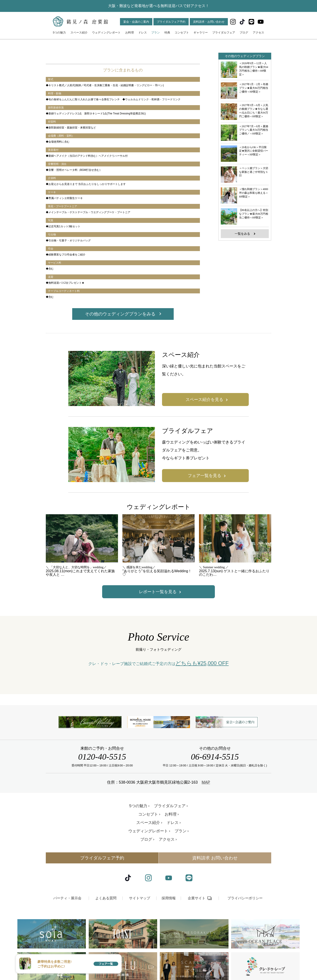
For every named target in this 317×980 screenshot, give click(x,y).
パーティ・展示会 (67, 934)
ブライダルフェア (224, 33)
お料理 (130, 33)
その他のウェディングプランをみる (120, 314)
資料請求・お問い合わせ (209, 22)
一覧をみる (242, 234)
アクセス (258, 33)
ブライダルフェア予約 (171, 22)
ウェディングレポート (106, 33)
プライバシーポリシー (245, 934)
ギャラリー (201, 33)
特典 (167, 33)
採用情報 (169, 934)
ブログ (244, 33)
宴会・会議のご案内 (136, 22)
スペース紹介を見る (204, 400)
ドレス (143, 33)
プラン (156, 33)
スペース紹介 (79, 33)
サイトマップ (140, 934)
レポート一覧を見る (158, 592)
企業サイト (197, 934)
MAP (206, 818)
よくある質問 (106, 934)
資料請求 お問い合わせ (215, 894)
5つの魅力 (59, 33)
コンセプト (182, 33)
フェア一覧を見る (205, 476)
